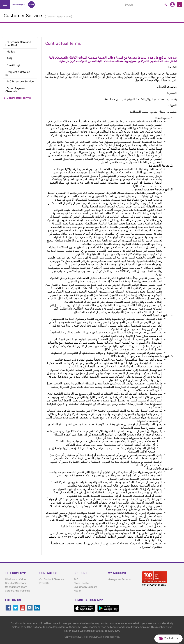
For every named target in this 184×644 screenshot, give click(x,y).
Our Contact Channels (52, 579)
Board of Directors (15, 583)
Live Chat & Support (85, 587)
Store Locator (82, 583)
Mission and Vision (15, 579)
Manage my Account (120, 579)
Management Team (16, 587)
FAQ (76, 579)
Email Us (44, 583)
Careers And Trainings (17, 591)
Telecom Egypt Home (59, 17)
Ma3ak (77, 591)
